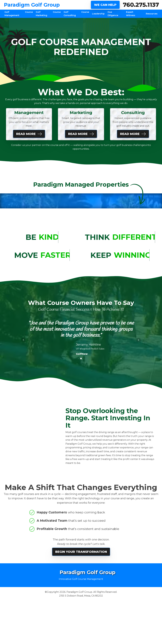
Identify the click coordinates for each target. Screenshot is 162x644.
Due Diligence (113, 14)
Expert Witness (131, 14)
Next (138, 340)
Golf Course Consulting (76, 14)
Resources (152, 14)
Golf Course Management (19, 14)
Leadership (98, 14)
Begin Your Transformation (81, 552)
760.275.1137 (141, 5)
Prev (24, 340)
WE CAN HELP (105, 5)
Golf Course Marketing (48, 14)
